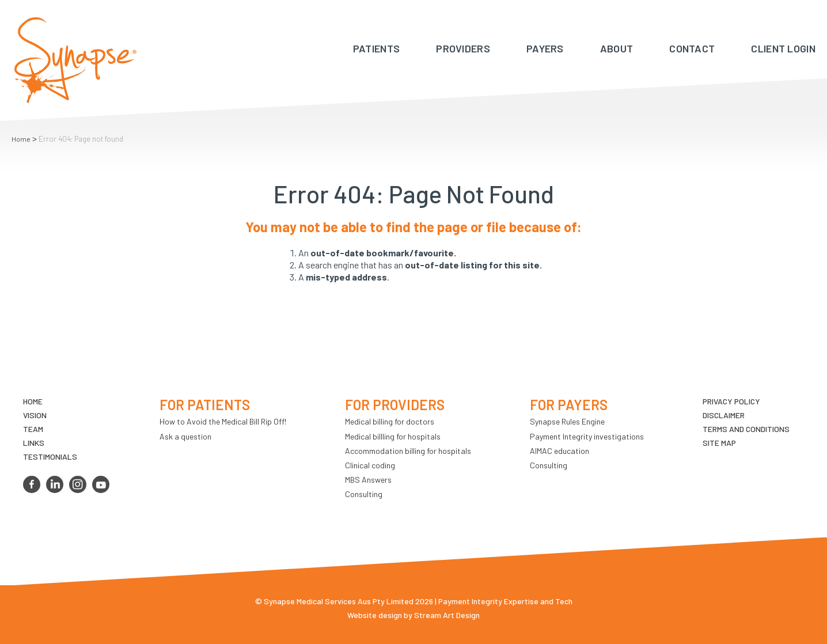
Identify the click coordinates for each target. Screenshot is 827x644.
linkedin (55, 484)
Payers (545, 48)
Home (21, 139)
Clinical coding (370, 465)
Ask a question (185, 436)
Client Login (783, 48)
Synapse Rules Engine (567, 421)
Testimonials (50, 457)
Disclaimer (724, 415)
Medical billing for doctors (390, 421)
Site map (719, 443)
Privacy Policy (731, 401)
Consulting (364, 494)
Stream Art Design (447, 615)
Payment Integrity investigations (587, 436)
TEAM (33, 429)
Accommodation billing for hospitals (408, 451)
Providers (463, 48)
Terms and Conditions (746, 429)
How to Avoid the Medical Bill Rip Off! (223, 421)
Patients (376, 48)
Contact (692, 48)
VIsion (35, 415)
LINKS (34, 443)
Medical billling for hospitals (393, 436)
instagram (78, 484)
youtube (101, 484)
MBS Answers (368, 480)
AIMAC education (559, 451)
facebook (32, 484)
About (617, 48)
